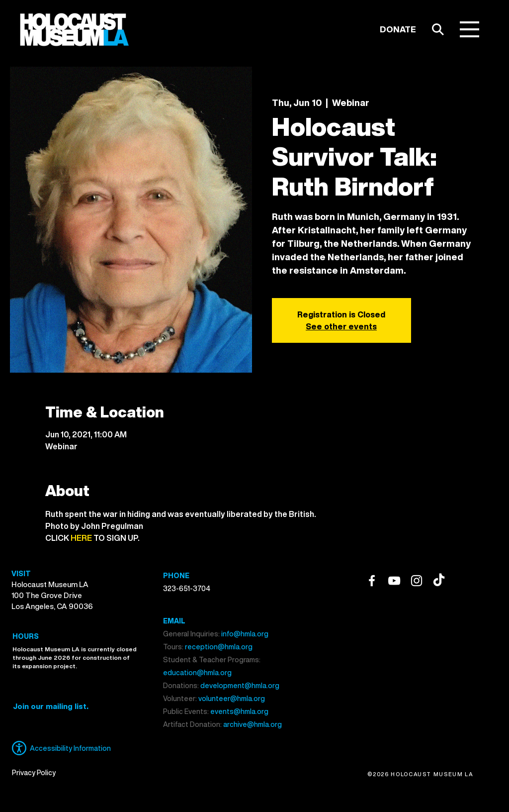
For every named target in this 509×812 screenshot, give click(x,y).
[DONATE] (398, 29)
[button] (469, 29)
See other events (341, 326)
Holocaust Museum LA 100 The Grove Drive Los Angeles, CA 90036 (52, 595)
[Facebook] (372, 581)
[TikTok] (439, 581)
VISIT (21, 573)
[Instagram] (417, 581)
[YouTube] (394, 581)
